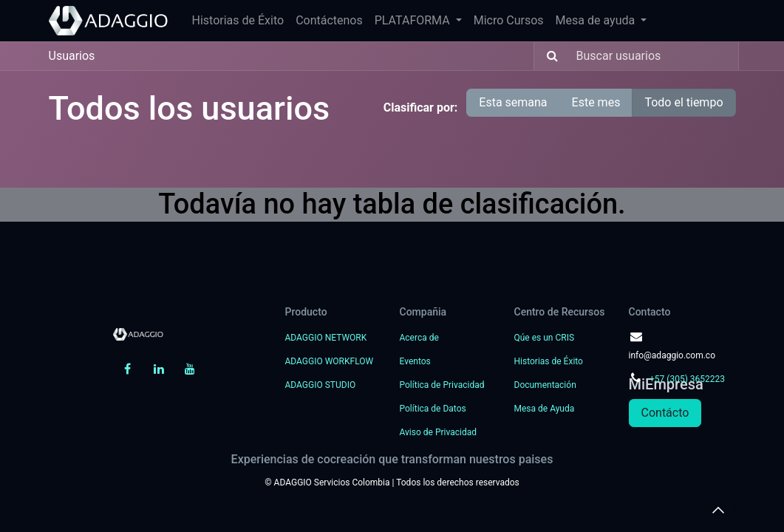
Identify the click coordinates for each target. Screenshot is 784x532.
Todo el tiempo (684, 102)
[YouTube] (190, 369)
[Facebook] (127, 369)
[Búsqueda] (548, 56)
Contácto (665, 413)
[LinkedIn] (159, 369)
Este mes (596, 102)
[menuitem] (238, 21)
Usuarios (72, 56)
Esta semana (513, 102)
